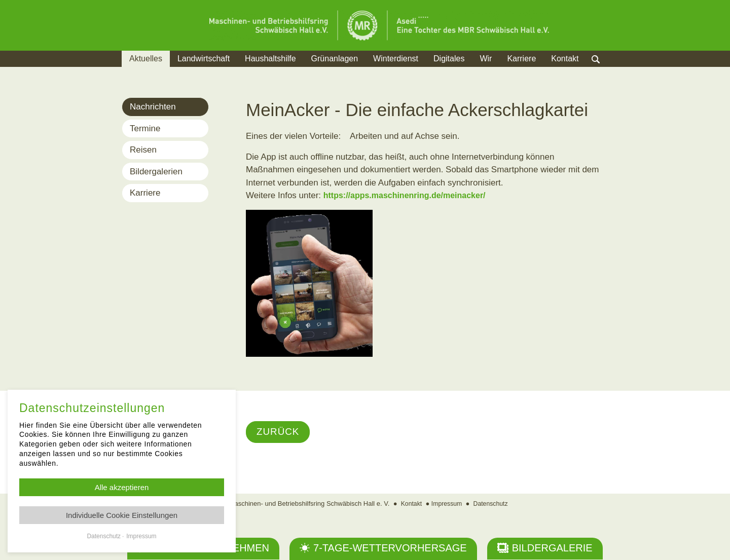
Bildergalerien (156, 172)
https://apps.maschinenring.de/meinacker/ (410, 195)
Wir (486, 59)
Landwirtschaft (204, 59)
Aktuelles (146, 59)
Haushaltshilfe (270, 59)
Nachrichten (153, 107)
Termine (145, 128)
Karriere (521, 59)
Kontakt (565, 59)
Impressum (446, 504)
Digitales (449, 59)
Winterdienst (396, 59)
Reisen (143, 150)
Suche (606, 71)
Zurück (279, 432)
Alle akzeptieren (122, 487)
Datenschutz (492, 504)
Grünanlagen (335, 59)
